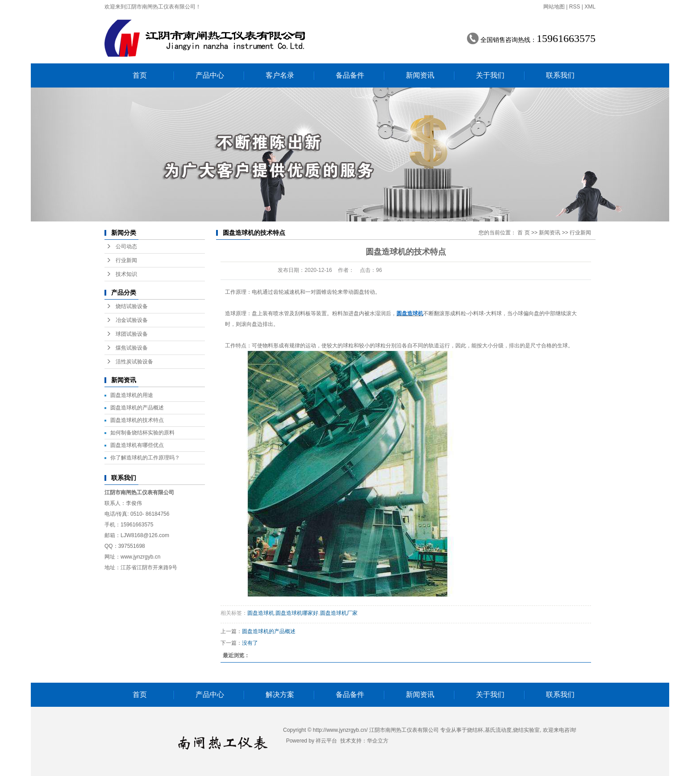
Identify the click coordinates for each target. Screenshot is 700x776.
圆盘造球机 (261, 613)
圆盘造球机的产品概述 (137, 408)
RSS (575, 7)
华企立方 (378, 741)
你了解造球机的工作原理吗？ (145, 458)
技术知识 (126, 274)
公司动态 (126, 246)
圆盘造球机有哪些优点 (137, 445)
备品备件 (350, 75)
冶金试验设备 (132, 320)
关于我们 (490, 75)
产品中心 (210, 75)
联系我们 (560, 75)
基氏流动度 (498, 730)
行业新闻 (126, 260)
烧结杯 (475, 730)
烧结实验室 (526, 730)
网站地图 (554, 7)
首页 (140, 75)
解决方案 (280, 695)
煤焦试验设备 (132, 348)
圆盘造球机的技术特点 (137, 420)
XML (590, 7)
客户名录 (280, 75)
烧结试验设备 (132, 306)
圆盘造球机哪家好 (297, 613)
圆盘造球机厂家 (339, 613)
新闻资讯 (420, 75)
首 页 (523, 233)
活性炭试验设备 (134, 362)
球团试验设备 (132, 334)
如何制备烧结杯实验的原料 (142, 433)
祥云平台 (326, 741)
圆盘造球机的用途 (132, 395)
